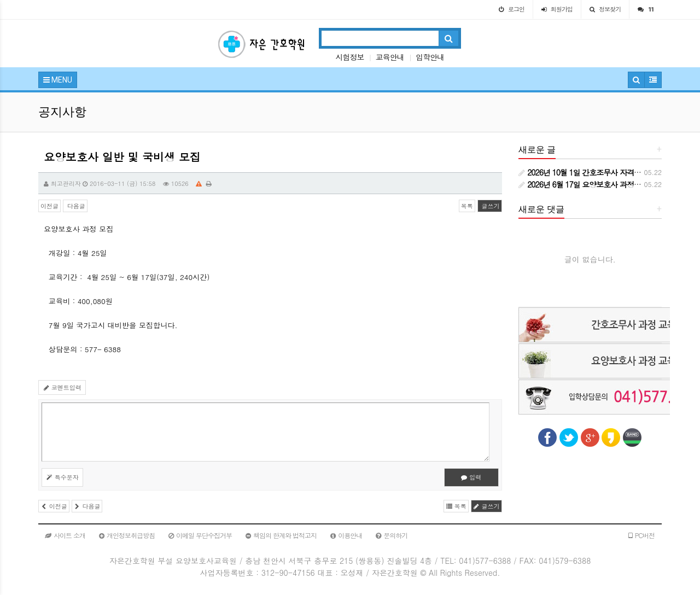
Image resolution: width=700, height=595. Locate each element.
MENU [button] (58, 80)
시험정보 (349, 57)
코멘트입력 (62, 387)
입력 (471, 477)
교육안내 (390, 57)
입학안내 (430, 57)
